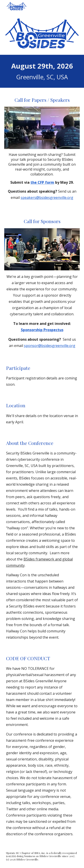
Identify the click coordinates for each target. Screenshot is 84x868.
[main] (42, 71)
